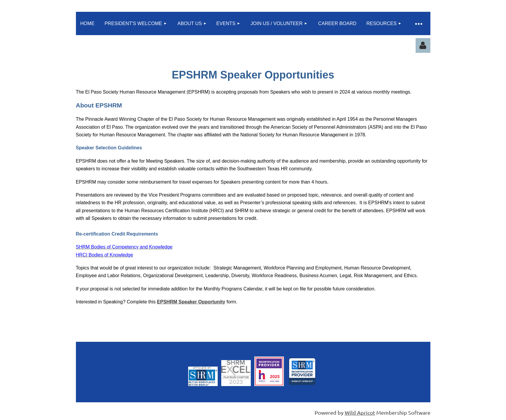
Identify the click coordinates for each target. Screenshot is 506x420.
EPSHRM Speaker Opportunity (191, 302)
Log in (423, 45)
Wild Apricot (360, 412)
